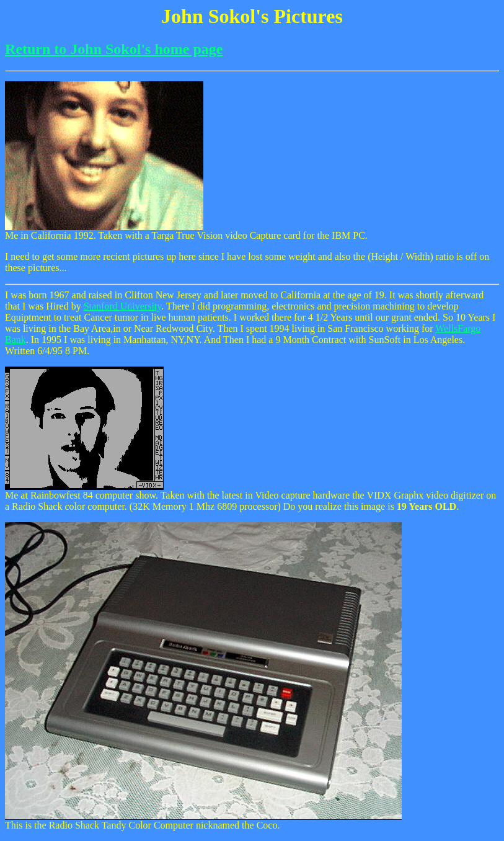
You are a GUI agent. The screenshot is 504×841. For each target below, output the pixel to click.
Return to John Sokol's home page (114, 49)
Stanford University (123, 306)
